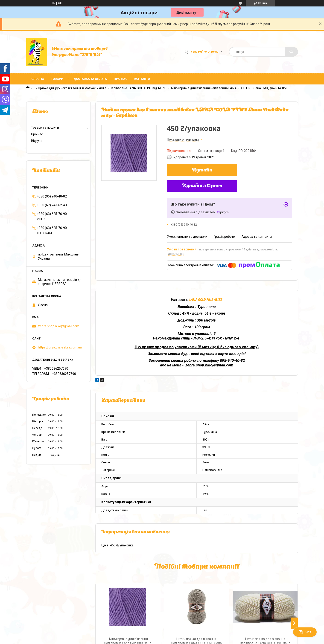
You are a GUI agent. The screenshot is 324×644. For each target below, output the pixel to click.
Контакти (142, 79)
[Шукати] (291, 52)
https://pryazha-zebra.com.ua (60, 347)
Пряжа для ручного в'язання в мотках (67, 88)
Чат (305, 632)
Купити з (202, 186)
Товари (57, 79)
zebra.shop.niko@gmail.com (59, 326)
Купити (202, 170)
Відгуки (37, 141)
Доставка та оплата (90, 79)
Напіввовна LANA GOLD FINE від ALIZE (138, 88)
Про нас (121, 79)
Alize (103, 88)
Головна (37, 79)
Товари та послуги (45, 128)
